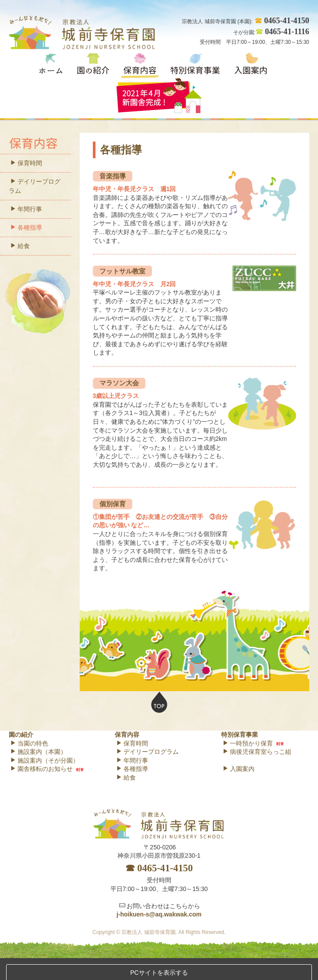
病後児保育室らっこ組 (257, 752)
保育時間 (26, 163)
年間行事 (26, 209)
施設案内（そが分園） (44, 760)
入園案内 (238, 769)
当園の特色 (29, 743)
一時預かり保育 (248, 743)
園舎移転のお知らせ (41, 769)
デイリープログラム (35, 186)
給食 (20, 246)
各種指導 (26, 227)
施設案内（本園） (38, 752)
